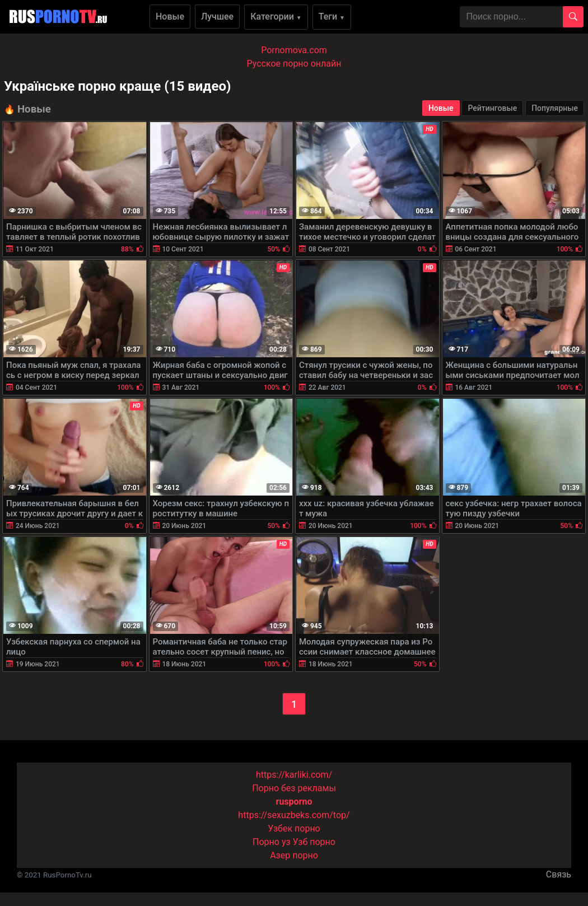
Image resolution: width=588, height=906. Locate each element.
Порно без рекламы (294, 788)
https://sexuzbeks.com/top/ (294, 815)
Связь (559, 874)
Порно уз (272, 842)
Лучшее (217, 17)
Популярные (555, 108)
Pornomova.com (294, 50)
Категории (276, 17)
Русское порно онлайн (294, 64)
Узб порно (314, 842)
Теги (332, 17)
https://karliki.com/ (294, 775)
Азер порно (294, 855)
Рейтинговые (492, 108)
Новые (170, 17)
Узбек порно (294, 828)
